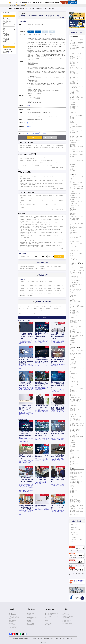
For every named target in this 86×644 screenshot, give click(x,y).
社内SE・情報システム (76, 398)
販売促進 (71, 465)
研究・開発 (73, 471)
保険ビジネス (74, 112)
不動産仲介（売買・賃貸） (75, 100)
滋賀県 (27, 291)
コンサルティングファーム (34, 269)
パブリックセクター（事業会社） (76, 269)
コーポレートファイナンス (25, 306)
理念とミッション (66, 615)
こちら (8, 53)
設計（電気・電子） (74, 490)
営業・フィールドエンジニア (77, 509)
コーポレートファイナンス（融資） (76, 137)
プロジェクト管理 (75, 381)
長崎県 (45, 293)
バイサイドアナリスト (74, 80)
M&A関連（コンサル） (76, 231)
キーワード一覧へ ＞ (42, 317)
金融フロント (74, 143)
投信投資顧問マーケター (74, 84)
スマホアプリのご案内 (14, 626)
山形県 (45, 286)
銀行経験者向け (30, 625)
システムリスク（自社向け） (75, 334)
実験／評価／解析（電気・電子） (76, 481)
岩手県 (32, 286)
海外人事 (71, 324)
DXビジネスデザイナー (74, 362)
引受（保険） (72, 118)
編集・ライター (73, 461)
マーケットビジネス (75, 125)
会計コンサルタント (74, 226)
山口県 (59, 291)
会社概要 (64, 613)
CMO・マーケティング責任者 (75, 302)
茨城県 (54, 286)
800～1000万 (6, 33)
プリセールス (72, 391)
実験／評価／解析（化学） (75, 484)
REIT (28, 311)
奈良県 (32, 291)
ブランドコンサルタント (74, 248)
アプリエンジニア (73, 440)
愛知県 (41, 282)
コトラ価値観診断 (49, 615)
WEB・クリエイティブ (76, 405)
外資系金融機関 (31, 266)
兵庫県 (63, 288)
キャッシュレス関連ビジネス (77, 160)
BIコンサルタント (73, 211)
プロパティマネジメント (74, 91)
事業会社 (30, 126)
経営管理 (73, 339)
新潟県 (27, 288)
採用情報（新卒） (66, 622)
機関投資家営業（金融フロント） (76, 149)
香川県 (27, 293)
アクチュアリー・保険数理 (75, 114)
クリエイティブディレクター (75, 458)
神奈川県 (27, 282)
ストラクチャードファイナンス (76, 62)
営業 (71, 460)
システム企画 (72, 379)
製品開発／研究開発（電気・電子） (76, 473)
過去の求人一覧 (13, 627)
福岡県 (50, 282)
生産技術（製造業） (74, 499)
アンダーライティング (56, 309)
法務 (71, 330)
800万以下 (5, 32)
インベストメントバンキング (77, 53)
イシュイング (72, 163)
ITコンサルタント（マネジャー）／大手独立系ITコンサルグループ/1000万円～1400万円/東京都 (39, 164)
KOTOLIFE (47, 620)
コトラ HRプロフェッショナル (51, 613)
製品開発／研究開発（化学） (75, 475)
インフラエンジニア (74, 433)
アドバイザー (23, 311)
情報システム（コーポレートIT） (76, 399)
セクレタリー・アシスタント (75, 305)
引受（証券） (72, 157)
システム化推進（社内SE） (75, 401)
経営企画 (71, 297)
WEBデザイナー (73, 411)
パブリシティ (65, 619)
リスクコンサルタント (74, 238)
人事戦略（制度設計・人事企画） (76, 320)
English (75, 1)
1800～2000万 (6, 39)
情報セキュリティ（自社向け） (76, 333)
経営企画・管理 (74, 374)
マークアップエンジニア (74, 407)
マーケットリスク (73, 109)
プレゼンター (72, 81)
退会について (70, 639)
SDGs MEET (48, 625)
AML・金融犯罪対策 (74, 336)
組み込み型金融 (73, 164)
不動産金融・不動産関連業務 (77, 86)
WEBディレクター (73, 412)
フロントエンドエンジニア (75, 421)
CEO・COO (72, 340)
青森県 (27, 286)
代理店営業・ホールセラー (75, 120)
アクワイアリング (73, 162)
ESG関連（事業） (75, 276)
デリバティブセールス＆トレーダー (76, 130)
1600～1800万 (6, 38)
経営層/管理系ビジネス (32, 617)
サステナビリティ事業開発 (75, 280)
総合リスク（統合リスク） (75, 106)
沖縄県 (28, 295)
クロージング (41, 313)
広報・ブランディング (74, 464)
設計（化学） (72, 493)
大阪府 (46, 282)
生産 (72, 496)
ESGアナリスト (73, 50)
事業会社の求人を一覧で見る (58, 188)
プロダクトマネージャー (74, 313)
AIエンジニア (72, 365)
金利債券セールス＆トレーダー (76, 129)
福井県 (45, 288)
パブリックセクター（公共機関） (76, 274)
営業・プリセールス (75, 386)
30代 (7, 21)
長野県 (32, 288)
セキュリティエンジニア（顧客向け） (77, 437)
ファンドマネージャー (74, 78)
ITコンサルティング (75, 205)
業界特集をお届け (31, 613)
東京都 (29, 106)
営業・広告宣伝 (74, 453)
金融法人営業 (72, 144)
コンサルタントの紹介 (14, 617)
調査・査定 (72, 119)
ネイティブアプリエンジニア (75, 429)
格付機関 (71, 170)
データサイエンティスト (74, 444)
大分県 (54, 293)
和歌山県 (36, 291)
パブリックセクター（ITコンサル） (76, 182)
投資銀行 (42, 311)
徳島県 (23, 293)
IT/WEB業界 (30, 619)
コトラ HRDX (48, 619)
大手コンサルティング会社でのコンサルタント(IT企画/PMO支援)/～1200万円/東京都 (37, 160)
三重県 (59, 288)
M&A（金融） (72, 55)
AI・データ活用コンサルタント (75, 214)
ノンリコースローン (33, 313)
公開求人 (5, 19)
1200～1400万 (6, 36)
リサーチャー (72, 256)
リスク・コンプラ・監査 (76, 326)
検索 (59, 257)
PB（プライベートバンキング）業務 (76, 147)
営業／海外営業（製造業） (75, 514)
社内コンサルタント (74, 378)
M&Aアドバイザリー (74, 233)
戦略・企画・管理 (75, 295)
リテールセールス (73, 148)
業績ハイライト (66, 617)
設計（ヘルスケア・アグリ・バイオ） (77, 494)
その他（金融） (74, 167)
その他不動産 (72, 102)
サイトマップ (63, 639)
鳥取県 (41, 291)
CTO (71, 375)
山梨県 (23, 288)
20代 (4, 21)
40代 (10, 21)
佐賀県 (41, 293)
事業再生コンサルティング (77, 201)
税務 (71, 292)
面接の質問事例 (13, 620)
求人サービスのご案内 (14, 616)
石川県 (41, 288)
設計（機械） (72, 492)
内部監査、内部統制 (74, 328)
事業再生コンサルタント (74, 203)
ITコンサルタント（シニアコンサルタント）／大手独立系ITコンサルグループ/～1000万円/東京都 (39, 162)
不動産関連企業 (23, 269)
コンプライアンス (73, 332)
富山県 (36, 288)
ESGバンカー (72, 51)
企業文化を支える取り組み (68, 616)
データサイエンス (75, 443)
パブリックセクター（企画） (77, 267)
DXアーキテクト (73, 364)
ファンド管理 (72, 83)
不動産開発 (72, 94)
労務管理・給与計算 (74, 323)
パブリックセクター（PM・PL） (76, 355)
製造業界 (29, 620)
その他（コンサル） (75, 258)
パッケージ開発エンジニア (75, 418)
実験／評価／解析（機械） (75, 483)
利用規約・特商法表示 (38, 639)
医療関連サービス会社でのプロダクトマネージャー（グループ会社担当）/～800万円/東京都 (38, 199)
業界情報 (11, 623)
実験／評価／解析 (75, 480)
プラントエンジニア (74, 504)
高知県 (36, 293)
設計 (72, 489)
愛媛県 (32, 293)
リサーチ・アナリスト (74, 131)
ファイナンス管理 (75, 283)
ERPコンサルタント (74, 208)
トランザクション (24, 313)
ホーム (11, 613)
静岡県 (54, 288)
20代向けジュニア (31, 623)
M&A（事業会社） (73, 314)
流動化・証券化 (73, 64)
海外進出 (73, 343)
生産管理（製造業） (74, 498)
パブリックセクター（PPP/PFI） (76, 43)
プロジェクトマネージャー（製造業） (77, 505)
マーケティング (73, 299)
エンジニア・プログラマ (76, 417)
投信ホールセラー (73, 79)
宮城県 (36, 286)
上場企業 (37, 133)
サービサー (72, 168)
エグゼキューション (34, 309)
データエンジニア (73, 432)
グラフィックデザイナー (74, 455)
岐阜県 (50, 288)
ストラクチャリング (24, 309)
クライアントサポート (74, 311)
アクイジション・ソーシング (75, 89)
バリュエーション (58, 306)
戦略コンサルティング (76, 194)
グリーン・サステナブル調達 (75, 503)
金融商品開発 (72, 133)
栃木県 (59, 286)
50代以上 (5, 23)
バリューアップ (36, 306)
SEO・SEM (72, 413)
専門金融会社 (50, 266)
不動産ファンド (73, 72)
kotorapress (47, 622)
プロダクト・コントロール (75, 290)
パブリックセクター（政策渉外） (76, 273)
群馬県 (63, 286)
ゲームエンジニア (73, 438)
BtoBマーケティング (74, 300)
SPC (46, 311)
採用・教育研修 (73, 321)
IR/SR (71, 298)
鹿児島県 (23, 295)
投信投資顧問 (74, 76)
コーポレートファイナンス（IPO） (76, 61)
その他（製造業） (73, 506)
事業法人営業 (72, 145)
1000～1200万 (6, 34)
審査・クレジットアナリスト (75, 140)
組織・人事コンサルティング (77, 217)
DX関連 (72, 360)
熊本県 (50, 293)
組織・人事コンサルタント (75, 218)
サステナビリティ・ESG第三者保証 (76, 189)
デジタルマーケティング (74, 409)
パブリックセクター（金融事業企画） (77, 42)
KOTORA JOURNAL (49, 623)
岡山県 (50, 291)
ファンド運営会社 (58, 266)
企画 (71, 303)
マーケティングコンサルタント (76, 247)
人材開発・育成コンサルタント (76, 221)
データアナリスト (73, 447)
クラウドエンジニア (74, 428)
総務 (71, 304)
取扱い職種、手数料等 (49, 639)
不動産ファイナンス (74, 88)
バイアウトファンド (45, 306)
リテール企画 (72, 158)
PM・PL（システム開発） (75, 383)
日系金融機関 (23, 266)
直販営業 (71, 121)
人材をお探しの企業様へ (69, 1)
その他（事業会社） (74, 315)
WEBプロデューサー (74, 408)
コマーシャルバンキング (76, 135)
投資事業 (73, 66)
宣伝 (71, 462)
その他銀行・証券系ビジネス (77, 151)
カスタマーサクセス (74, 395)
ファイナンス (57, 311)
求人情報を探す (17, 8)
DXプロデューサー (73, 361)
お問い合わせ (15, 639)
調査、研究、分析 (75, 250)
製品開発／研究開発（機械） (75, 474)
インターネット (31, 133)
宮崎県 (59, 293)
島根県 (46, 291)
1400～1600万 (6, 37)
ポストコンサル (43, 133)
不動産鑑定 (72, 93)
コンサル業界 (30, 616)
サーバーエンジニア (74, 435)
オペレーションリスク (74, 110)
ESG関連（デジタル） (76, 367)
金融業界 (29, 615)
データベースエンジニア (74, 431)
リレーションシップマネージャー (76, 138)
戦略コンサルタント (74, 195)
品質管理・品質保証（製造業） (76, 502)
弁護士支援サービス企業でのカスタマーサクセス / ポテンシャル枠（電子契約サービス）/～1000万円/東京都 (41, 146)
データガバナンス (73, 445)
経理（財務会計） (73, 287)
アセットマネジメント (74, 90)
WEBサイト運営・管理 (74, 403)
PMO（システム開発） (74, 384)
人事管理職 (72, 319)
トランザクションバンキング (75, 139)
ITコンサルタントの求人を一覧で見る (57, 168)
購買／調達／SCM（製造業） (75, 500)
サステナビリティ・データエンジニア (77, 369)
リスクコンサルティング (76, 236)
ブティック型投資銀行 (40, 266)
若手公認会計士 (30, 622)
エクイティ (51, 311)
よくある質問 (12, 625)
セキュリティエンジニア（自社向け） (77, 335)
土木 (71, 101)
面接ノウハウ (12, 619)
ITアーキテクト (73, 212)
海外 (32, 295)
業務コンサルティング (76, 198)
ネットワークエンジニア (74, 434)
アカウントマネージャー (74, 392)
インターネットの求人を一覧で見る (57, 209)
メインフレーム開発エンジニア (76, 420)
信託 (71, 153)
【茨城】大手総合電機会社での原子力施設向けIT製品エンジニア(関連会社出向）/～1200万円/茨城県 (40, 175)
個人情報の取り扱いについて (25, 639)
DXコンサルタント (73, 213)
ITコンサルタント (25, 8)
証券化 (52, 306)
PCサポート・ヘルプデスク (75, 402)
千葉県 (37, 282)
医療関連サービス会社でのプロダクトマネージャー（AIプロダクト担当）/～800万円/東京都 (38, 204)
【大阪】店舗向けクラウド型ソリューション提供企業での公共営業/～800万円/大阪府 (37, 187)
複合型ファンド (73, 71)
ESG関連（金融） (75, 46)
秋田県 (41, 286)
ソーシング (42, 309)
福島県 (50, 286)
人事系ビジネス (74, 317)
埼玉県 (32, 282)
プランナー (72, 459)
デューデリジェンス (35, 311)
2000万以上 (5, 41)
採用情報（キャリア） (67, 620)
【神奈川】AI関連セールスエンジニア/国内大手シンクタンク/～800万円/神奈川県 (36, 166)
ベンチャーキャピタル (74, 74)
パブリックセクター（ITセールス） (76, 357)
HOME (11, 8)
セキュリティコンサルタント (75, 241)
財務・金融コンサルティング (77, 223)
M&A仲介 (72, 234)
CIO (71, 376)
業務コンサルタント (74, 199)
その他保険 (72, 122)
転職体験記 (12, 622)
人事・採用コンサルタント (75, 220)
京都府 (23, 291)
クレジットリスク (73, 108)
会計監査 (71, 293)
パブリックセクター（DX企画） (76, 354)
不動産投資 (48, 309)
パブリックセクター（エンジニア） (76, 356)
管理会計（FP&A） (73, 288)
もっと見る (62, 249)
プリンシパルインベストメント (76, 68)
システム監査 (72, 329)
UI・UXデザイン (73, 414)
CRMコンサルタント (74, 210)
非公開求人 (10, 19)
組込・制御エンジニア (74, 439)
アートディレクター (74, 456)
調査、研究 (72, 252)
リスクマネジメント (75, 105)
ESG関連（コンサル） (76, 185)
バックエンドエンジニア (74, 422)
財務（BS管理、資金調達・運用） (76, 289)
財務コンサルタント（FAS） (75, 225)
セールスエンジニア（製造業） (76, 510)
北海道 (23, 286)
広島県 (55, 291)
